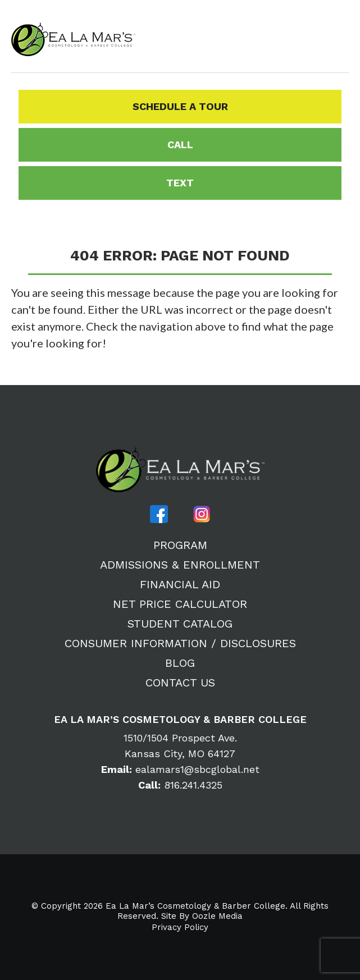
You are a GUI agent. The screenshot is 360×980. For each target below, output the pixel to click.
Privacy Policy (180, 928)
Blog (180, 663)
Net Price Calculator (180, 604)
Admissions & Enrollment (180, 565)
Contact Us (180, 683)
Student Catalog (180, 624)
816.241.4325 (180, 785)
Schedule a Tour (180, 106)
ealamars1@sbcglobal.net (180, 769)
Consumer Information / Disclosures (180, 643)
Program (180, 545)
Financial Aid (180, 584)
